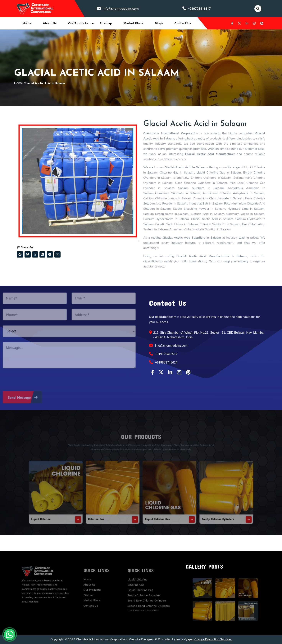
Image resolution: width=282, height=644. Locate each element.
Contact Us (183, 23)
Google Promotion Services (213, 639)
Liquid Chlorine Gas (153, 509)
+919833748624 (163, 362)
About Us (50, 23)
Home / (20, 83)
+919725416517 (197, 9)
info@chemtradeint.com (118, 9)
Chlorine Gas (107, 509)
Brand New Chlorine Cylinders (148, 598)
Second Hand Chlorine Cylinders (149, 602)
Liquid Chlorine (66, 509)
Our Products (78, 23)
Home (27, 23)
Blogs (159, 23)
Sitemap (106, 23)
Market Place (133, 23)
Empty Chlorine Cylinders (199, 509)
